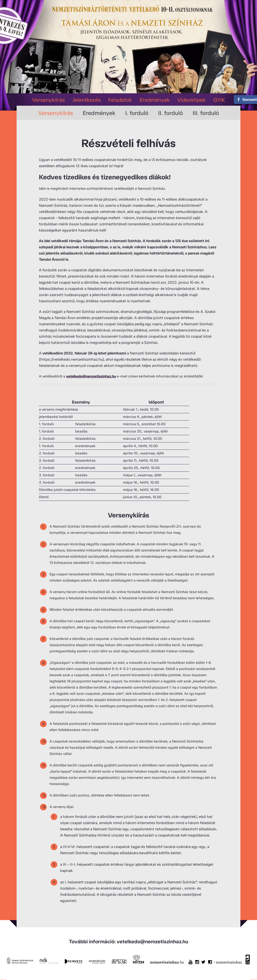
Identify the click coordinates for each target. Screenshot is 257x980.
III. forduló (206, 113)
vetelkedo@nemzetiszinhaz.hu (91, 376)
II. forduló (171, 113)
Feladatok (120, 100)
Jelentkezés (86, 100)
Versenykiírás (48, 100)
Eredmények (155, 100)
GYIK (219, 100)
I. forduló (137, 113)
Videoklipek (192, 100)
